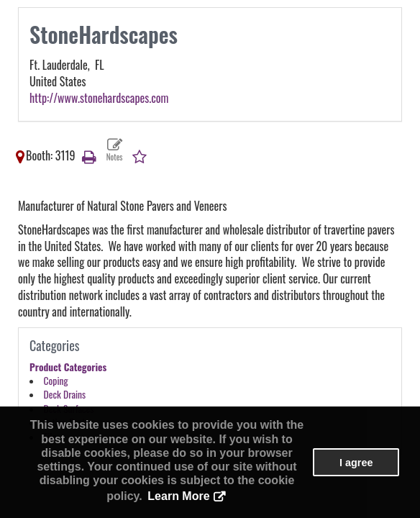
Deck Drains (65, 394)
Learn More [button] (178, 496)
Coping (56, 381)
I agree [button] (356, 463)
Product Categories (68, 367)
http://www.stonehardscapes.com (99, 98)
